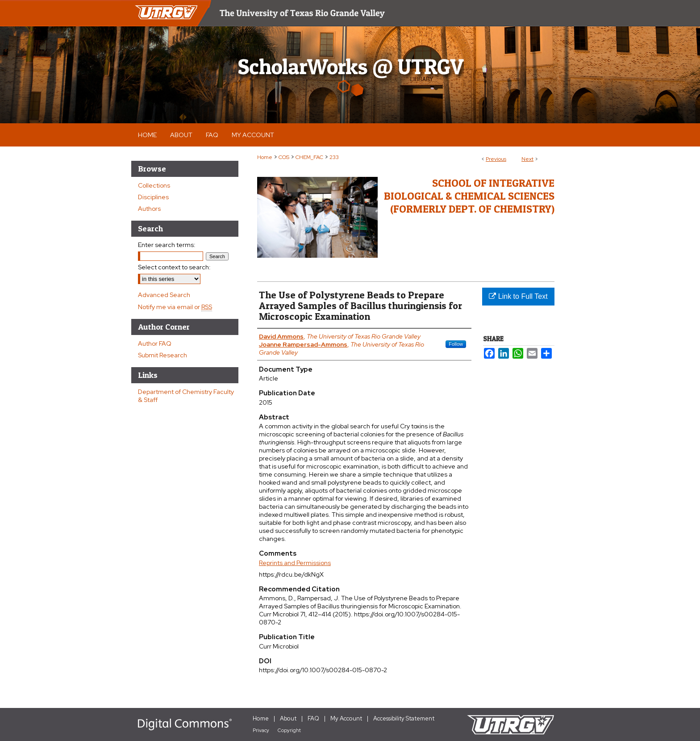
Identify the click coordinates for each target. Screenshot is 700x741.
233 (334, 157)
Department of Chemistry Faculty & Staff (186, 396)
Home (265, 157)
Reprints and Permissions (295, 563)
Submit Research (162, 355)
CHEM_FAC (309, 157)
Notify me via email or (175, 307)
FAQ (313, 718)
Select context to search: (174, 267)
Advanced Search (164, 295)
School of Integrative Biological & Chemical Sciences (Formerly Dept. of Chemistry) (469, 196)
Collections (154, 185)
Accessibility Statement (404, 718)
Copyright (289, 730)
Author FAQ (155, 343)
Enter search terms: (167, 245)
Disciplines (153, 197)
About (288, 718)
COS (284, 157)
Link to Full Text (518, 296)
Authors (149, 209)
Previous (496, 159)
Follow (456, 344)
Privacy (261, 730)
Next (527, 159)
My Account (346, 718)
